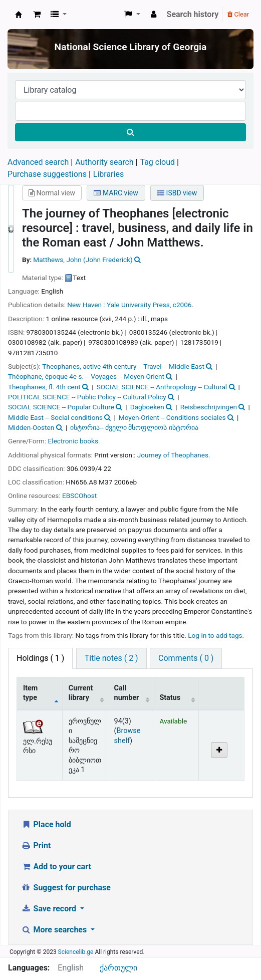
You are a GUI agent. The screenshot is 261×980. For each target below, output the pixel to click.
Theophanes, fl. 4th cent (44, 387)
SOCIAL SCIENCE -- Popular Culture (61, 407)
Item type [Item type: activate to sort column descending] (30, 693)
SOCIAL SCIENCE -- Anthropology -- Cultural (162, 387)
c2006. (183, 305)
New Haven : (86, 305)
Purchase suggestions (47, 174)
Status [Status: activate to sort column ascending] (170, 698)
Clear (238, 14)
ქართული (118, 968)
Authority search (104, 162)
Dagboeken (147, 407)
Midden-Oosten (31, 427)
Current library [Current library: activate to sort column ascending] (81, 693)
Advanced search (38, 162)
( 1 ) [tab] (40, 658)
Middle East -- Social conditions (55, 417)
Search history (193, 14)
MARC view (116, 193)
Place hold (46, 824)
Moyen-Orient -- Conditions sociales (172, 417)
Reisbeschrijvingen (209, 407)
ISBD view (177, 193)
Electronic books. (74, 441)
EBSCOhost (79, 496)
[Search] (130, 132)
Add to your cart (56, 867)
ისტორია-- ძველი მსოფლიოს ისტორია (134, 427)
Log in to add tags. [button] (216, 635)
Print (36, 845)
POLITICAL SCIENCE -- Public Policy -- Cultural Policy (87, 397)
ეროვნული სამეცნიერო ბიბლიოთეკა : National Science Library (19, 15)
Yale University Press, (139, 305)
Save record (50, 909)
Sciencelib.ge (76, 952)
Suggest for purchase (66, 888)
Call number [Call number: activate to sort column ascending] (127, 693)
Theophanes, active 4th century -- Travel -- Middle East (123, 366)
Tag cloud (157, 162)
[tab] (111, 658)
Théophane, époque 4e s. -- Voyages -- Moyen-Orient (86, 376)
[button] (37, 15)
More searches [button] (55, 930)
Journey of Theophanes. (174, 455)
